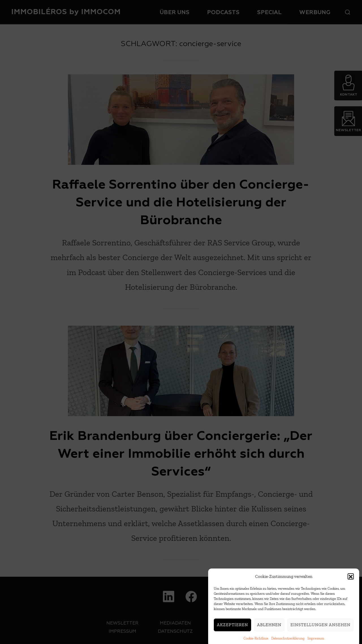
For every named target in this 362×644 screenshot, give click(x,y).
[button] (351, 582)
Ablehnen (269, 630)
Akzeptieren (232, 630)
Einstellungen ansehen (320, 630)
